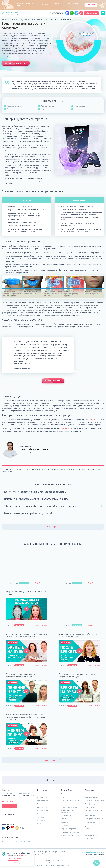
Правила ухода (80, 106)
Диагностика (42, 794)
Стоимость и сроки (40, 625)
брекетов (65, 429)
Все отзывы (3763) (53, 760)
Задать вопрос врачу (9, 801)
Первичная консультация (94, 811)
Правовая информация (69, 807)
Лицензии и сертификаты (70, 832)
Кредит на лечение (92, 835)
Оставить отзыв (67, 815)
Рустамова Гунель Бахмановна (34, 449)
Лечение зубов (43, 807)
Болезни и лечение (92, 797)
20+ (22, 828)
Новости (64, 819)
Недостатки (45, 109)
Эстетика (40, 817)
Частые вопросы (91, 832)
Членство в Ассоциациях (70, 801)
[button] (27, 609)
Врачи (63, 797)
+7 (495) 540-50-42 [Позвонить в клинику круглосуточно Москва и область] (57, 13)
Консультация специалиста (16, 63)
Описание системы (14, 106)
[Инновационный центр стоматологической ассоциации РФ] (3, 828)
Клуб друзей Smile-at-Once (94, 801)
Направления (43, 790)
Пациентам (89, 790)
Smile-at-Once (66, 790)
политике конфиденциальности (17, 857)
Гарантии (64, 825)
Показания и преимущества (17, 109)
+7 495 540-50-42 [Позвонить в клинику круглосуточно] (9, 796)
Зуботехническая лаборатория (67, 811)
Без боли (40, 824)
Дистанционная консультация (90, 815)
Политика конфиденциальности (53, 860)
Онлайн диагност (91, 807)
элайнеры (94, 420)
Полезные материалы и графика (93, 828)
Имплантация (42, 797)
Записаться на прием (53, 381)
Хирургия (41, 814)
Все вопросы (53, 527)
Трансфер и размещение (94, 819)
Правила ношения (48, 106)
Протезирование (43, 801)
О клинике (65, 794)
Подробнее (39, 583)
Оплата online (90, 839)
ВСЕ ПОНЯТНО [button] (13, 862)
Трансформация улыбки (93, 804)
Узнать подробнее (86, 5)
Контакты (64, 822)
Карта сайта (53, 863)
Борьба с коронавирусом (70, 835)
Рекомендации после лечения (92, 823)
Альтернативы (80, 109)
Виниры (40, 804)
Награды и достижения (69, 804)
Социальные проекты (69, 829)
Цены (87, 794)
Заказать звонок (10, 806)
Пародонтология (43, 811)
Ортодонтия (42, 821)
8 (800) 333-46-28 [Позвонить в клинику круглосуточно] (27, 796)
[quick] (96, 863)
